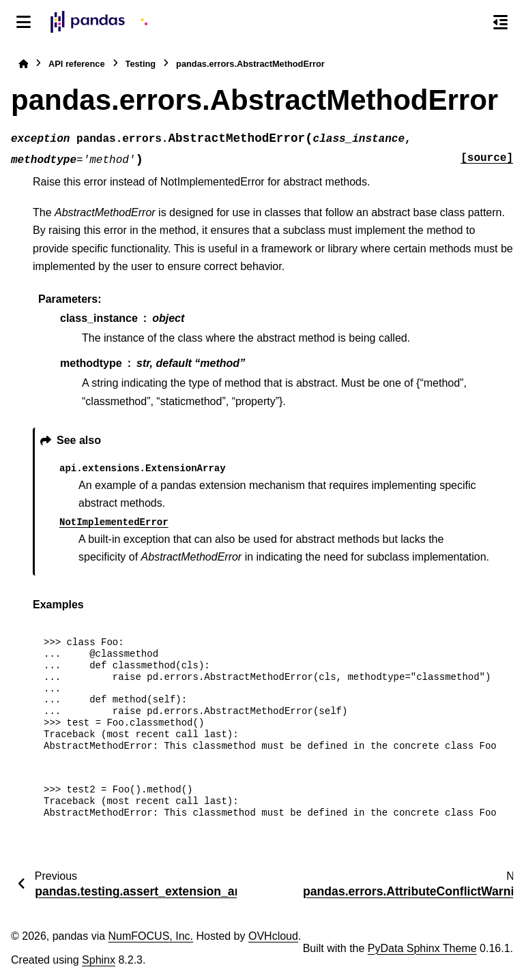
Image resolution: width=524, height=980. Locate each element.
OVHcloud (273, 936)
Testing (141, 64)
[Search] (471, 23)
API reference (77, 64)
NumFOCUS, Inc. (151, 936)
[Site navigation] (24, 22)
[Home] (23, 64)
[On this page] (500, 22)
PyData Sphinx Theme (422, 948)
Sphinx (99, 960)
